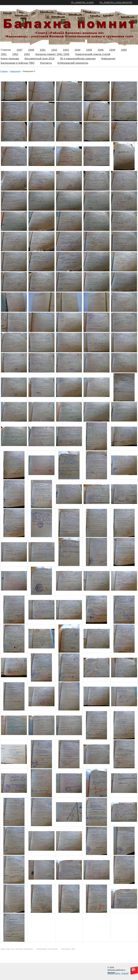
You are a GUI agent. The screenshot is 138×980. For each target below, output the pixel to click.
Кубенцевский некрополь (73, 63)
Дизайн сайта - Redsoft (118, 973)
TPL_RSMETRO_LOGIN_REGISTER (116, 3)
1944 (77, 50)
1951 (4, 54)
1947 (19, 50)
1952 (15, 54)
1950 (124, 50)
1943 (66, 50)
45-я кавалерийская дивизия (78, 59)
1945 (89, 50)
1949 (112, 50)
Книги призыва (10, 59)
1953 (27, 54)
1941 (43, 50)
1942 (54, 50)
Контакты (46, 63)
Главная (6, 50)
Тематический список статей (93, 54)
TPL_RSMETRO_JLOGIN (82, 3)
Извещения (108, 59)
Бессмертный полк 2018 (39, 59)
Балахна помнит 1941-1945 (52, 54)
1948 (31, 50)
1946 (101, 50)
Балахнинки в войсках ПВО (18, 63)
